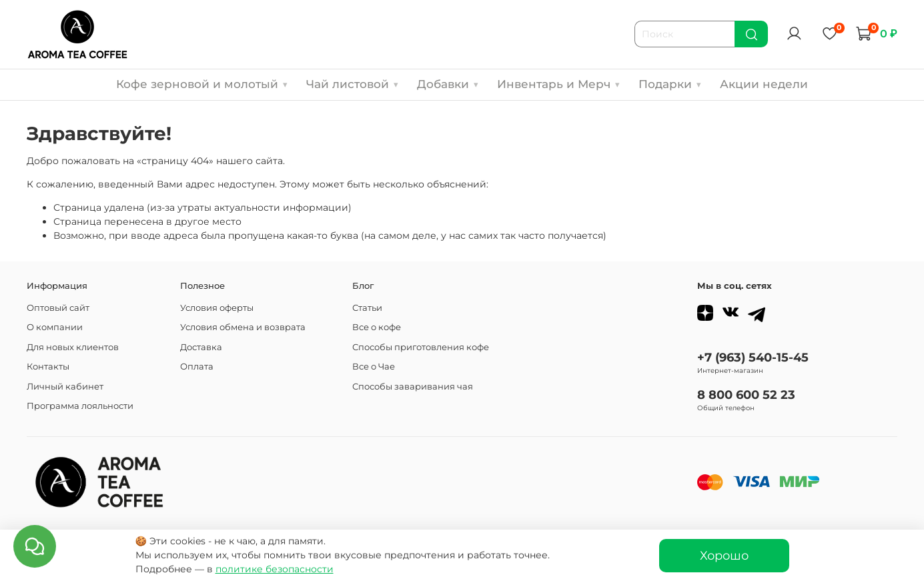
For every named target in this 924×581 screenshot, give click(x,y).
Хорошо (724, 555)
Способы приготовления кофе (421, 347)
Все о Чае (374, 367)
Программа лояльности (80, 406)
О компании (55, 327)
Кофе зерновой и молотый (202, 84)
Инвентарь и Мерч (558, 84)
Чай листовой (352, 84)
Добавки (448, 84)
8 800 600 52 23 (746, 395)
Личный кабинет (65, 387)
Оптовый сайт (58, 308)
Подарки (670, 84)
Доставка (201, 347)
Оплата (197, 367)
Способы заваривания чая (413, 387)
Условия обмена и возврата (243, 327)
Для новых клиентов (73, 347)
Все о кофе (377, 327)
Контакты (48, 367)
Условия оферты (217, 308)
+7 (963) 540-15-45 (753, 357)
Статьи (367, 308)
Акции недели (764, 84)
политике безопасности (275, 569)
